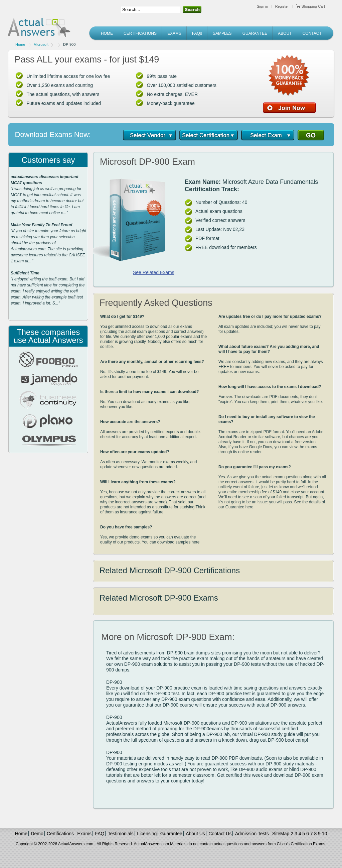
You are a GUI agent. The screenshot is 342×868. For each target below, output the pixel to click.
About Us (195, 834)
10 (325, 834)
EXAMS (174, 33)
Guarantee (171, 834)
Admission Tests (252, 834)
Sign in (263, 6)
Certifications (60, 834)
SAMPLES (222, 33)
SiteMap (281, 834)
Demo (37, 834)
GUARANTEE (255, 33)
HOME (107, 33)
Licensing (147, 834)
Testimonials (121, 834)
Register (282, 6)
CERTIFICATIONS (140, 33)
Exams (84, 834)
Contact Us (220, 834)
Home (20, 44)
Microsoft (41, 44)
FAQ (100, 834)
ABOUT (285, 33)
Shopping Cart (310, 6)
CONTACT (312, 33)
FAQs (197, 33)
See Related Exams (154, 272)
